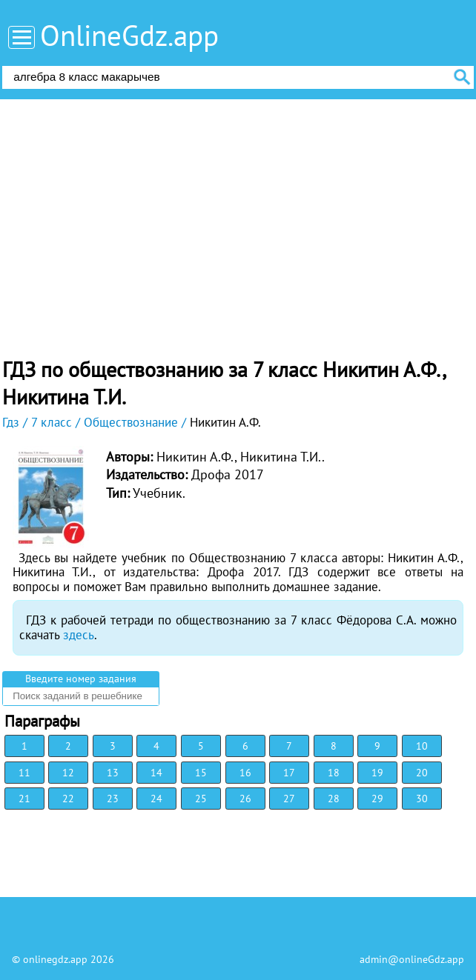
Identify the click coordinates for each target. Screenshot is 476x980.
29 (377, 799)
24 (156, 799)
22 (68, 799)
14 (156, 773)
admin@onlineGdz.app (412, 959)
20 (422, 773)
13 (113, 773)
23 (113, 799)
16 (245, 773)
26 (245, 799)
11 (24, 773)
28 (334, 799)
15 (201, 773)
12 (68, 773)
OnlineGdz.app (129, 35)
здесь (79, 635)
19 (377, 773)
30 (422, 799)
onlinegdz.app (55, 959)
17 (289, 773)
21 (24, 799)
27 (289, 799)
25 (201, 799)
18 (334, 773)
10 (422, 746)
